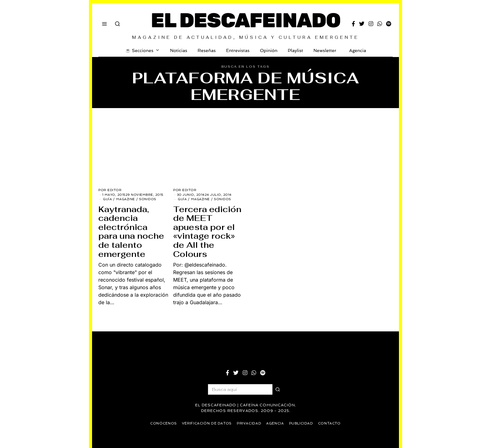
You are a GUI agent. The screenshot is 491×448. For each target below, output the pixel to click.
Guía (107, 199)
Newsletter (325, 50)
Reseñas (207, 50)
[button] (278, 389)
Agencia (356, 50)
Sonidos (148, 199)
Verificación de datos (205, 423)
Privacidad (249, 423)
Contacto (333, 423)
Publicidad (303, 423)
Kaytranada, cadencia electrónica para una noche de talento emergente (131, 232)
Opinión (269, 50)
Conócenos (160, 423)
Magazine (126, 199)
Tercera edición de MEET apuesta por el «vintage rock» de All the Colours (207, 232)
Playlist (295, 50)
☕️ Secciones (139, 50)
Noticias (179, 50)
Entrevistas (238, 50)
